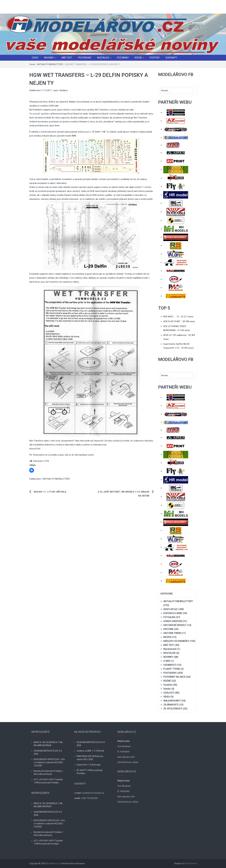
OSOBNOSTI (170, 665)
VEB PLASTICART (172, 321)
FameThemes (190, 863)
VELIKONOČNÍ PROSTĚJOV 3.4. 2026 (48, 752)
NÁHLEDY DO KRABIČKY (176, 641)
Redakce (64, 90)
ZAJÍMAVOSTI (171, 705)
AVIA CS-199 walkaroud (175, 335)
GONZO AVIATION (173, 621)
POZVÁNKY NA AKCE (174, 677)
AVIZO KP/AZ (170, 609)
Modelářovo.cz (53, 863)
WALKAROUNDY (172, 701)
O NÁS (167, 661)
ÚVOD (35, 58)
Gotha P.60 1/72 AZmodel (89, 765)
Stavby (167, 689)
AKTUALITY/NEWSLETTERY (50, 64)
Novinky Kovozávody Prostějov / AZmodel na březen (48, 773)
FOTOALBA (169, 617)
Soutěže (168, 685)
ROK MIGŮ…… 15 (171, 317)
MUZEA (167, 637)
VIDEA (167, 697)
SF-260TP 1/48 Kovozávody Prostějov (90, 772)
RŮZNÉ (138, 58)
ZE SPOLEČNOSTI (173, 709)
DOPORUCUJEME (173, 613)
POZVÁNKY (123, 58)
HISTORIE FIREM (172, 633)
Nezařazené (170, 649)
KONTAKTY (171, 58)
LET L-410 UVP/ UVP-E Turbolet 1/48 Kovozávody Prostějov (48, 781)
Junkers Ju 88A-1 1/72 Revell (90, 751)
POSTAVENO (85, 58)
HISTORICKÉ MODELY (175, 625)
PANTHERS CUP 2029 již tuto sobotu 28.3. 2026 (90, 758)
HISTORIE (168, 629)
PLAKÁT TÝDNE (172, 669)
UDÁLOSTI (169, 693)
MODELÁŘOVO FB (176, 74)
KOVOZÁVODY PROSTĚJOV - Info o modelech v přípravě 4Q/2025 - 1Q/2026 (49, 762)
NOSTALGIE (103, 58)
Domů (32, 64)
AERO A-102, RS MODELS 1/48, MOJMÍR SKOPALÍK (48, 744)
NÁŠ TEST (67, 58)
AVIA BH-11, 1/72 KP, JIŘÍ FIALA (50, 492)
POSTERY (155, 58)
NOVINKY (49, 58)
